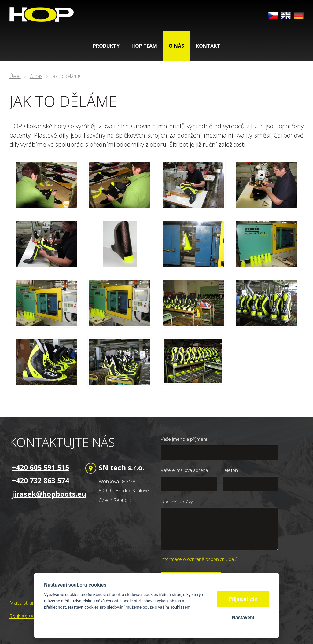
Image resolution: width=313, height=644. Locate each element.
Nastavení (243, 618)
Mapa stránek (25, 603)
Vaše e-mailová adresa (184, 470)
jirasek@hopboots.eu (49, 494)
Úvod (15, 76)
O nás (36, 76)
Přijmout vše (243, 599)
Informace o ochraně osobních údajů (199, 559)
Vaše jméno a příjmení (184, 439)
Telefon (230, 470)
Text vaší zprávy (177, 502)
